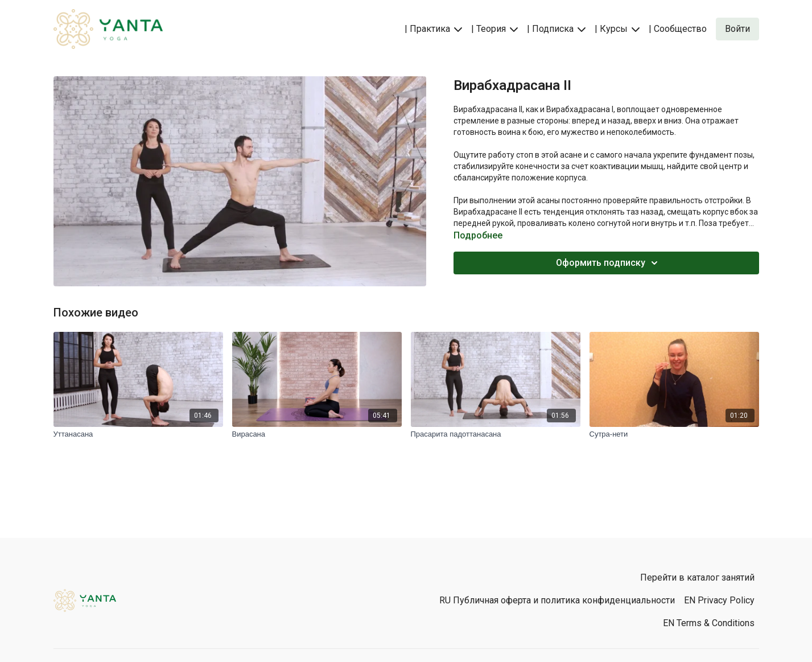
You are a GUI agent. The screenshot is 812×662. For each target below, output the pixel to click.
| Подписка (556, 29)
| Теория (494, 29)
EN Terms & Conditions (709, 623)
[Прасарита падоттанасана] (496, 434)
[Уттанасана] (138, 434)
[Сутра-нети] (674, 434)
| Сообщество (678, 29)
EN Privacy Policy (719, 600)
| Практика (433, 29)
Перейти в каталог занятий (697, 577)
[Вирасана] (317, 434)
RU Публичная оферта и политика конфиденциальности (557, 600)
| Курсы (617, 29)
